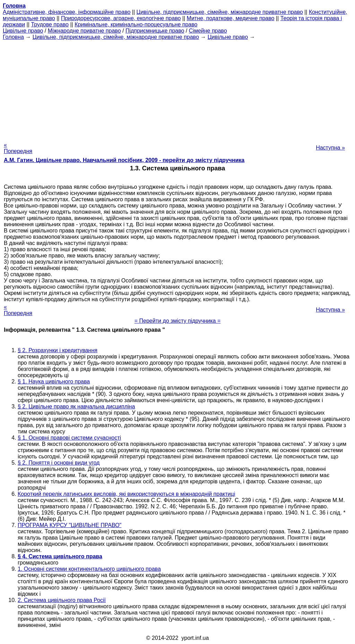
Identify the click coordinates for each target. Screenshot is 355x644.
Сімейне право (208, 31)
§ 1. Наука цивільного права (54, 382)
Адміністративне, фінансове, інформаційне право (67, 12)
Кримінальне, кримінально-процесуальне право (136, 24)
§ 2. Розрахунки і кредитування (58, 350)
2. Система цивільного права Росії (62, 600)
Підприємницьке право (155, 31)
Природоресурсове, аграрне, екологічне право (121, 18)
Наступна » (330, 148)
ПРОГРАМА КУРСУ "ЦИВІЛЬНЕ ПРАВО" (70, 525)
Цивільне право (23, 31)
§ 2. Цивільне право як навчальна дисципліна (76, 406)
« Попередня (18, 148)
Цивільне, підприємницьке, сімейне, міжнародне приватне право (220, 12)
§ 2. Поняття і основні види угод (59, 463)
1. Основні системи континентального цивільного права (89, 569)
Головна (13, 37)
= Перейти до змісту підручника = (178, 321)
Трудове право (50, 24)
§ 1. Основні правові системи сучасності (69, 438)
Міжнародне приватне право (84, 31)
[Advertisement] (177, 89)
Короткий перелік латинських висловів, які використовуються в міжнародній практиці (126, 494)
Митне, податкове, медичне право (231, 18)
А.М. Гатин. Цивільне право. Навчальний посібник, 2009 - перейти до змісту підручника (124, 160)
